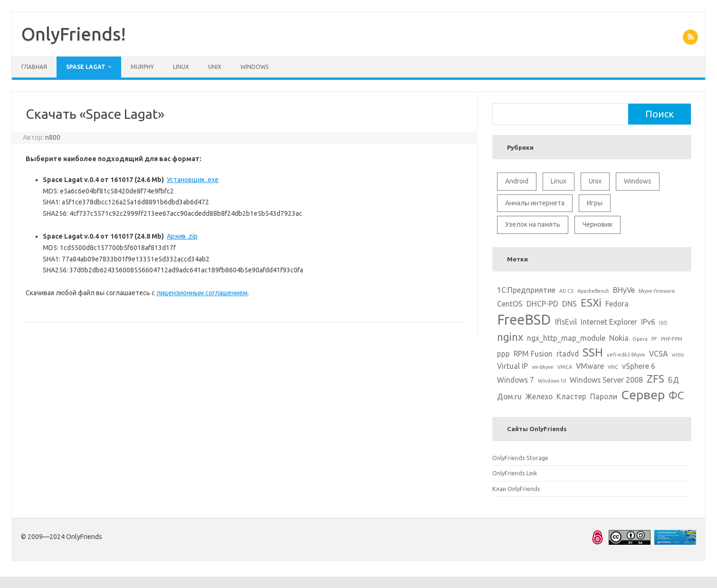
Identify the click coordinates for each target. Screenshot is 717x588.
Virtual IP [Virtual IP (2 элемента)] (512, 366)
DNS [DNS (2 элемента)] (569, 304)
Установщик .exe (193, 180)
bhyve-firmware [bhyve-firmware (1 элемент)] (657, 291)
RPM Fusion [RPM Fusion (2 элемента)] (533, 354)
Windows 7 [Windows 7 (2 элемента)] (516, 380)
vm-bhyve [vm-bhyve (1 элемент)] (543, 367)
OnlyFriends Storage (520, 458)
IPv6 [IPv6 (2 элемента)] (648, 322)
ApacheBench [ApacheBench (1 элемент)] (593, 291)
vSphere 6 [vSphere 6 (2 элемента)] (639, 366)
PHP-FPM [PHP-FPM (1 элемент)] (672, 339)
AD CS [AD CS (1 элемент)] (566, 291)
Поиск (660, 114)
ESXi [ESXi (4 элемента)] (591, 303)
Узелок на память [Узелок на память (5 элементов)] (533, 224)
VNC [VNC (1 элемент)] (613, 367)
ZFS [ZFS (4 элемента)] (655, 379)
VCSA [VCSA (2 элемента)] (659, 354)
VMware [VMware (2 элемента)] (590, 366)
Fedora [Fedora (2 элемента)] (617, 304)
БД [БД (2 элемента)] (674, 380)
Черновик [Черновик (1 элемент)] (597, 224)
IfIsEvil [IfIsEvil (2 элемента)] (566, 322)
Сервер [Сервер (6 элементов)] (643, 395)
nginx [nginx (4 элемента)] (510, 337)
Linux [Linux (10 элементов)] (559, 181)
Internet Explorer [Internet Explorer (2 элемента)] (609, 322)
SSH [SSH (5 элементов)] (593, 352)
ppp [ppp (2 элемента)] (503, 354)
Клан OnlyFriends (516, 489)
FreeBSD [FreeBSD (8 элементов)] (524, 320)
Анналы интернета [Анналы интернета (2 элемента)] (535, 203)
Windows (254, 67)
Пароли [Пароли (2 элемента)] (604, 396)
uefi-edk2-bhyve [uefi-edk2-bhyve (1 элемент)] (626, 355)
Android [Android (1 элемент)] (517, 181)
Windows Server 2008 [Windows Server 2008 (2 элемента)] (606, 380)
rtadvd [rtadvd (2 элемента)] (568, 354)
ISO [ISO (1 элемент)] (663, 323)
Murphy (142, 67)
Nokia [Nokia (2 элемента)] (619, 338)
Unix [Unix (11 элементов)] (595, 181)
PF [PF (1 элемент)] (654, 339)
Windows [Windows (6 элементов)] (638, 181)
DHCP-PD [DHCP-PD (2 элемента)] (542, 304)
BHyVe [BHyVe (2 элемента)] (624, 290)
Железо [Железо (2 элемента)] (539, 396)
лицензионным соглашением (202, 293)
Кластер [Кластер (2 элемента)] (571, 396)
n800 (53, 137)
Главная (34, 67)
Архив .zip (182, 236)
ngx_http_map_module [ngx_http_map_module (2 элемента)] (566, 338)
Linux (181, 67)
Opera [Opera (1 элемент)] (640, 339)
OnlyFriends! (74, 34)
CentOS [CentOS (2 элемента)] (510, 304)
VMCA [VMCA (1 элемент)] (565, 367)
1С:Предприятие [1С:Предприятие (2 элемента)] (526, 290)
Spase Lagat (86, 67)
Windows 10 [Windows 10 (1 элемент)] (552, 381)
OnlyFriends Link (515, 473)
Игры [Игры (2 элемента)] (595, 203)
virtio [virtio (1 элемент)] (678, 355)
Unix (215, 67)
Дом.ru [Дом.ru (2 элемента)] (509, 396)
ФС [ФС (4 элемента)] (676, 395)
